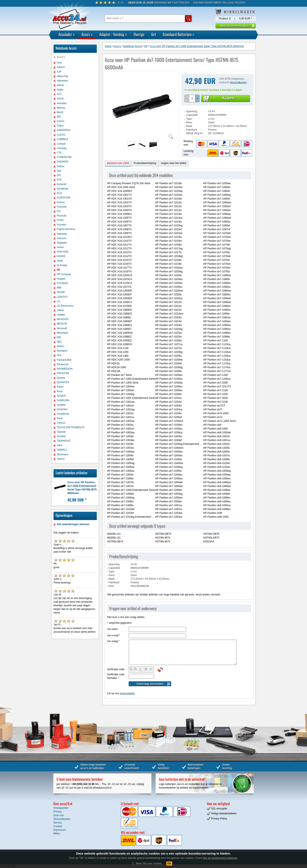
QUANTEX (63, 382)
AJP (59, 72)
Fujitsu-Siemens (66, 229)
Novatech (62, 351)
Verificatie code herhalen (116, 676)
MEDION (62, 324)
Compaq (62, 148)
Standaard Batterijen (179, 34)
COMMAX (62, 139)
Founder (62, 225)
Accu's (87, 34)
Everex (61, 202)
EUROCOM (63, 198)
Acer (59, 63)
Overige (139, 34)
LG (58, 301)
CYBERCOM (64, 157)
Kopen (228, 98)
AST (59, 94)
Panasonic (63, 364)
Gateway (62, 234)
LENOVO (62, 297)
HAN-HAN (63, 252)
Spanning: (192, 111)
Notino (60, 346)
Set (154, 34)
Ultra (59, 445)
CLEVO (61, 135)
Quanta (61, 378)
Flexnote (62, 216)
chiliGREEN (63, 130)
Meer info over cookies (149, 864)
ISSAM (61, 292)
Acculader (67, 34)
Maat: (189, 126)
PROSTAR (63, 373)
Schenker (62, 409)
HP (59, 270)
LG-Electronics (65, 306)
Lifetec (60, 310)
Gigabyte (62, 243)
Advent (61, 67)
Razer (60, 387)
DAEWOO (63, 162)
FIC (59, 211)
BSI (59, 117)
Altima (60, 85)
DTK (59, 180)
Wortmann (63, 454)
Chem (60, 126)
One (59, 355)
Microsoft (62, 328)
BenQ (60, 112)
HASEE (61, 256)
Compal (61, 144)
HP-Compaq (64, 274)
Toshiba (61, 436)
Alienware (62, 81)
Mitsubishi (62, 333)
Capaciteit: (192, 115)
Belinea (61, 108)
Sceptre (61, 405)
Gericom (62, 238)
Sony (60, 418)
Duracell (61, 184)
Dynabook (62, 189)
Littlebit (61, 315)
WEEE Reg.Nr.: (195, 133)
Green (60, 247)
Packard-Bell (64, 360)
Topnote (61, 432)
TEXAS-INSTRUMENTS (71, 427)
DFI (59, 175)
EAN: (112, 586)
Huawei (61, 279)
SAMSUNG (63, 400)
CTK (59, 153)
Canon (60, 121)
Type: (189, 119)
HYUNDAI (62, 283)
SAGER (61, 396)
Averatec (62, 103)
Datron (61, 166)
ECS (59, 193)
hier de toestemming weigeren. (220, 858)
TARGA (61, 423)
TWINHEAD (64, 441)
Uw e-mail (114, 635)
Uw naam (112, 629)
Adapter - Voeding (113, 34)
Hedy (60, 261)
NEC (59, 342)
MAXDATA (63, 319)
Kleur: (189, 122)
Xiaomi (61, 459)
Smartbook (63, 414)
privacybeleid (127, 693)
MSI (59, 337)
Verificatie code (116, 669)
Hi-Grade (62, 265)
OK (169, 864)
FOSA (60, 220)
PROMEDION (65, 369)
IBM (59, 288)
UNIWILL (62, 450)
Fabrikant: (192, 130)
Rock (60, 391)
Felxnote (62, 207)
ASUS (60, 99)
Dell (59, 171)
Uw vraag (113, 641)
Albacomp (62, 76)
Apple (60, 90)
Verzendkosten (238, 82)
